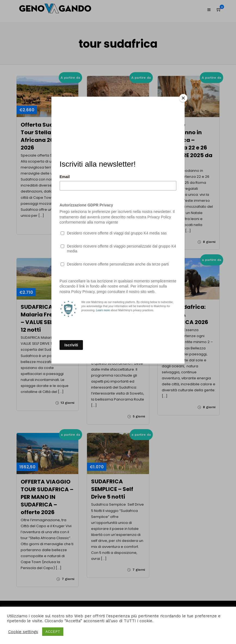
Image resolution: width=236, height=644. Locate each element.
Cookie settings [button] (23, 632)
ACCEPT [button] (53, 632)
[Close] (183, 98)
